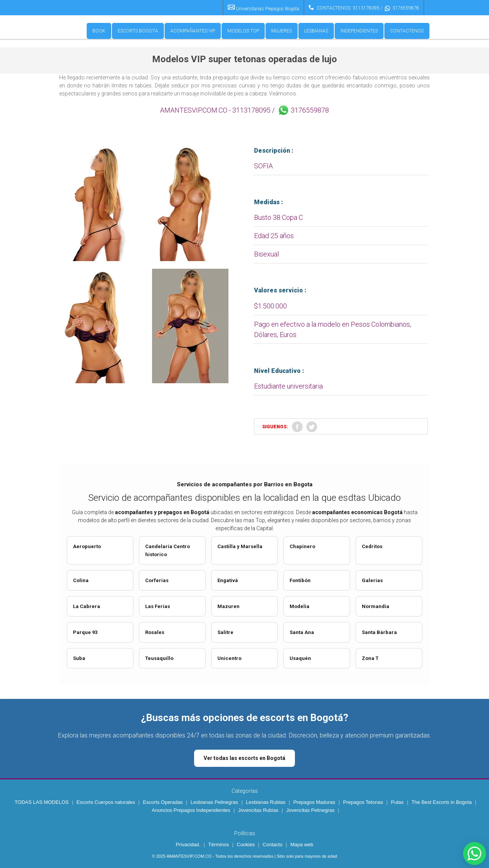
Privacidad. (188, 845)
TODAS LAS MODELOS (41, 802)
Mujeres (282, 31)
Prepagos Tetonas (363, 802)
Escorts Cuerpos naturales (106, 802)
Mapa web (302, 845)
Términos (219, 845)
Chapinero (302, 546)
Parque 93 (85, 632)
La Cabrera (87, 606)
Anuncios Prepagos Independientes (191, 810)
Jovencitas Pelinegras (310, 810)
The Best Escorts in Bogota (442, 802)
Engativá (228, 580)
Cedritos (372, 546)
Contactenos (407, 31)
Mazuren (228, 606)
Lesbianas (316, 31)
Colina (81, 580)
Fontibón (300, 580)
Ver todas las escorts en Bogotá (244, 758)
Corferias (157, 580)
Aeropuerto (87, 546)
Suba (79, 658)
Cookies (246, 845)
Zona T (370, 658)
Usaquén (300, 658)
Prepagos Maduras (314, 802)
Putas (397, 802)
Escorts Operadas (163, 802)
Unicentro (229, 658)
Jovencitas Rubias (258, 810)
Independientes (359, 31)
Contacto (272, 845)
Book (99, 31)
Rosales (155, 632)
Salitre (225, 632)
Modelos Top (243, 31)
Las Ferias (158, 606)
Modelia (300, 606)
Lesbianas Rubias (266, 802)
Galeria (371, 580)
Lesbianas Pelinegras (214, 802)
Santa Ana (302, 632)
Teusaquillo (159, 658)
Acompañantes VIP (193, 31)
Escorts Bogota (138, 31)
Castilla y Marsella (240, 546)
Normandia (376, 606)
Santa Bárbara (379, 632)
